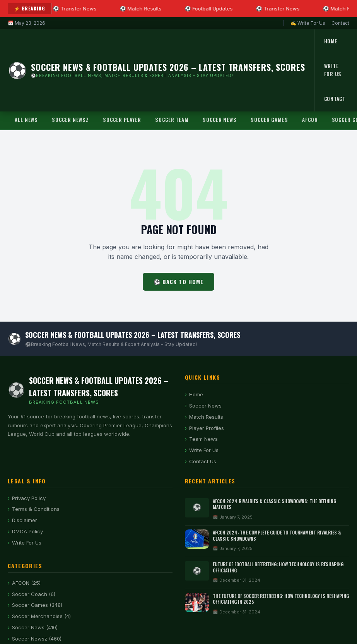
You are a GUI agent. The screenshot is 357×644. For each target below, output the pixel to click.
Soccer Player (122, 120)
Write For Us (333, 70)
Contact (340, 23)
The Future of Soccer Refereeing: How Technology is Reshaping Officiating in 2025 (281, 599)
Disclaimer (25, 520)
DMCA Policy (27, 531)
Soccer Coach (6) (34, 594)
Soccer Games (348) (37, 605)
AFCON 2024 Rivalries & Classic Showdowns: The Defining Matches (274, 504)
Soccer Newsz (70, 120)
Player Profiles (207, 428)
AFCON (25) (26, 583)
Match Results (206, 417)
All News (26, 120)
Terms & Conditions (36, 509)
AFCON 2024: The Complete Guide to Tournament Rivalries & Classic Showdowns (277, 535)
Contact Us (203, 461)
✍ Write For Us (308, 23)
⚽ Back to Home (179, 282)
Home (331, 41)
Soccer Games (269, 120)
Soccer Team (172, 120)
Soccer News (220, 120)
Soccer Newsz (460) (37, 639)
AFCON (310, 120)
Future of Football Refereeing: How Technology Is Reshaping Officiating (278, 567)
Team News (203, 439)
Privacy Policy (29, 498)
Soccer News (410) (35, 627)
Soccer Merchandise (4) (41, 616)
